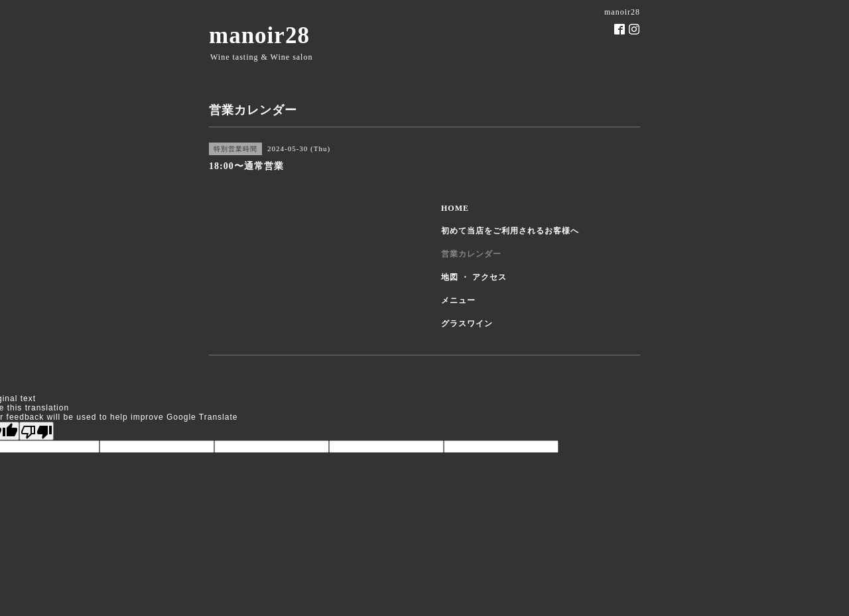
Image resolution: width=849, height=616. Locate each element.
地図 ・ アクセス (474, 277)
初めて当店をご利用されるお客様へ (510, 231)
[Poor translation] (36, 431)
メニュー (458, 300)
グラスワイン (467, 324)
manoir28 (259, 35)
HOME (455, 208)
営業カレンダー (471, 254)
